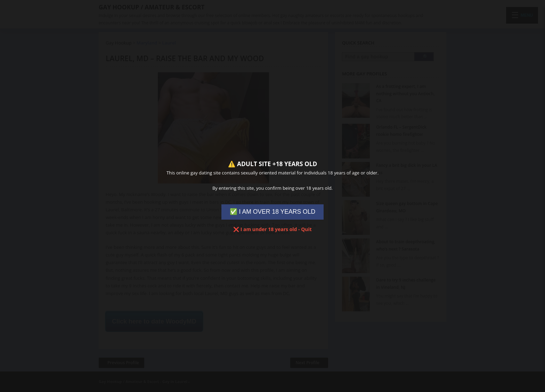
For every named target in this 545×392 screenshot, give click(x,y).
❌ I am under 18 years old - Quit (272, 229)
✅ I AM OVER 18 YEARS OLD (273, 212)
